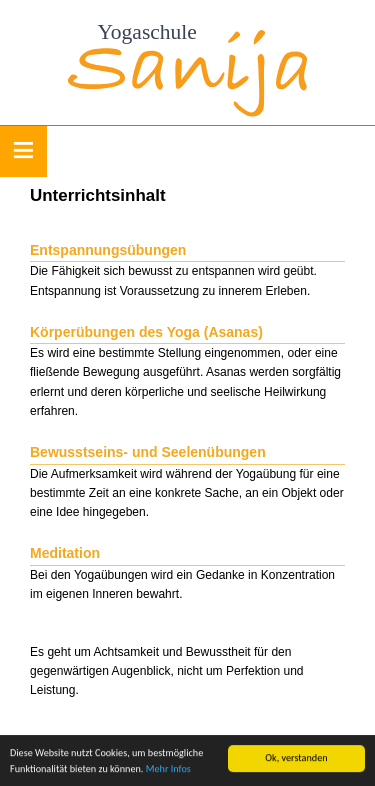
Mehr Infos (168, 769)
